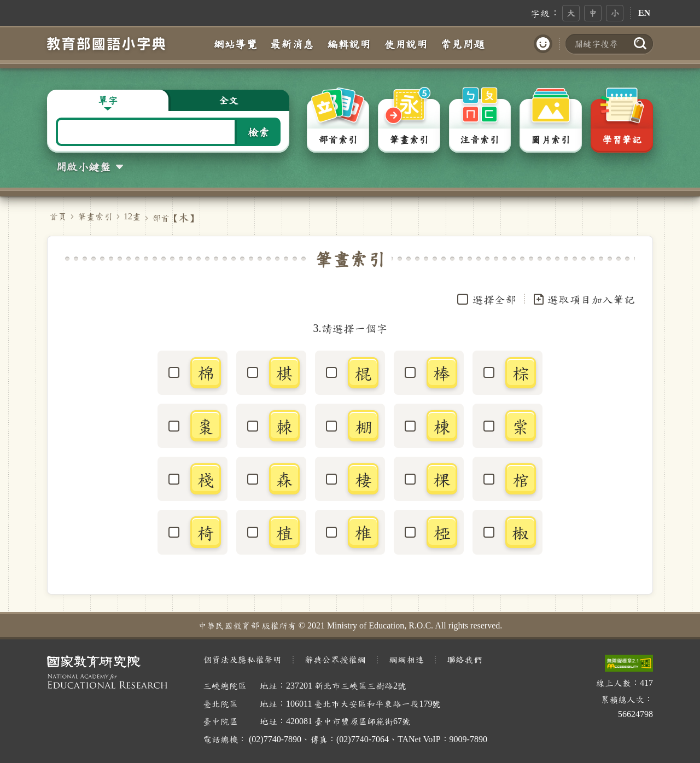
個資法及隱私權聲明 (242, 659)
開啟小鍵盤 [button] (83, 166)
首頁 (58, 216)
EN (644, 13)
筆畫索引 (95, 216)
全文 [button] (229, 100)
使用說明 (406, 44)
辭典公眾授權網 (335, 659)
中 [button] (593, 13)
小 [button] (615, 13)
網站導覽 (235, 44)
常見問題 (463, 44)
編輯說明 (349, 44)
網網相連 (406, 659)
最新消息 (292, 44)
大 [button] (571, 13)
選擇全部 (494, 299)
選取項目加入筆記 (584, 299)
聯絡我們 (464, 659)
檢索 (259, 132)
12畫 (132, 216)
